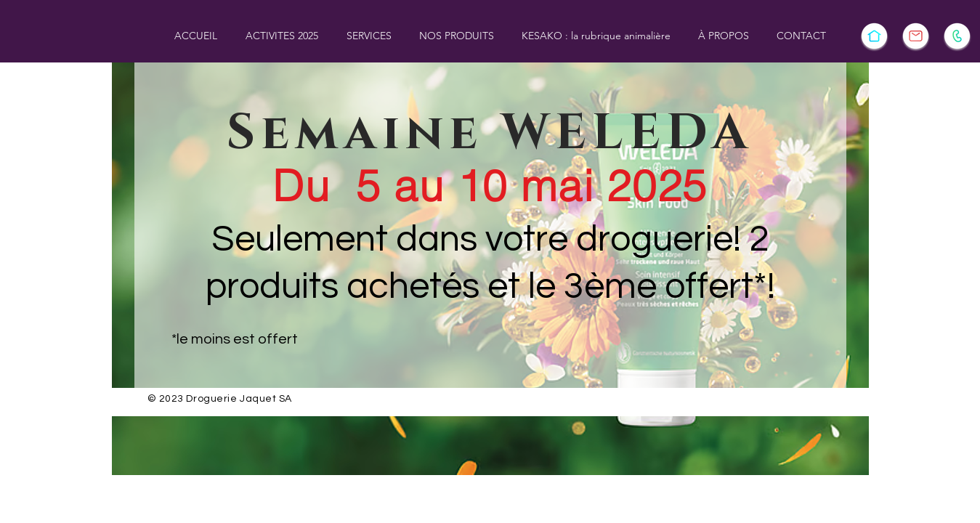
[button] (282, 36)
